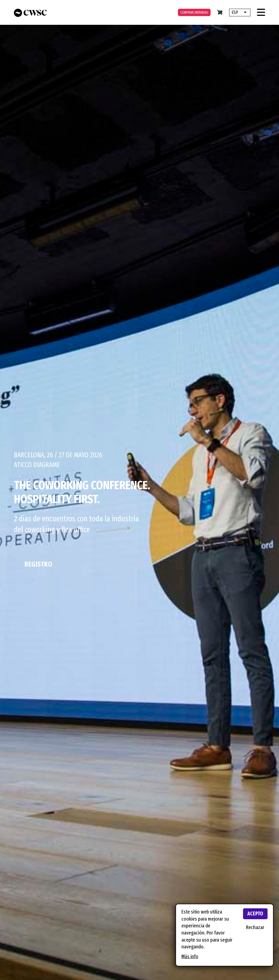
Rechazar (255, 927)
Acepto (255, 914)
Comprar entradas (194, 12)
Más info (190, 956)
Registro (38, 564)
